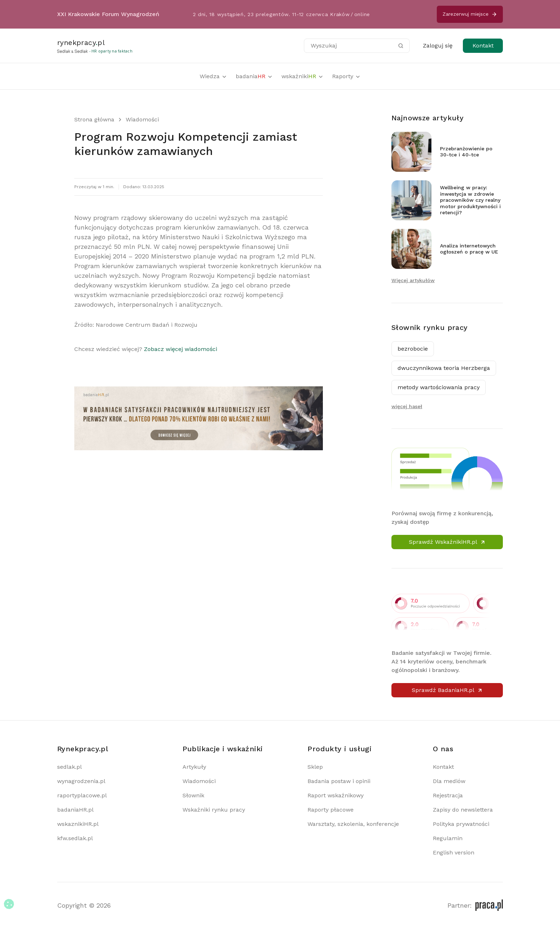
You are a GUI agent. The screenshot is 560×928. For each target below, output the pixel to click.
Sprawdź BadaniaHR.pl (447, 690)
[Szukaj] (401, 46)
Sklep (315, 767)
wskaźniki (302, 76)
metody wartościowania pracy (439, 387)
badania (254, 76)
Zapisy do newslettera (463, 810)
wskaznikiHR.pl (78, 824)
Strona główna (94, 119)
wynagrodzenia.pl (81, 781)
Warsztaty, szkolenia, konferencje (353, 824)
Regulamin (448, 838)
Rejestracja (448, 795)
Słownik (193, 795)
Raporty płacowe (331, 810)
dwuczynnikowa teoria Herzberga (444, 368)
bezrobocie (413, 349)
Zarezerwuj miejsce (470, 14)
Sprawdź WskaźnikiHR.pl (447, 542)
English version (454, 852)
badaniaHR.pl (75, 810)
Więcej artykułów (413, 280)
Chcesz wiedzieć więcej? (146, 349)
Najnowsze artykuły (427, 118)
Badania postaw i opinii (339, 781)
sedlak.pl (69, 767)
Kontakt (483, 46)
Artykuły (194, 767)
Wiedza (213, 76)
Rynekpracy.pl (83, 749)
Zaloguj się (438, 46)
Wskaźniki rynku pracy (214, 810)
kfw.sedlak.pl (75, 838)
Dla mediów (449, 781)
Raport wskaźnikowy (336, 795)
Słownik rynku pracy (430, 327)
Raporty (346, 76)
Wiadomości (142, 119)
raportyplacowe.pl (82, 795)
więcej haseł (407, 406)
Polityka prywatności (461, 824)
